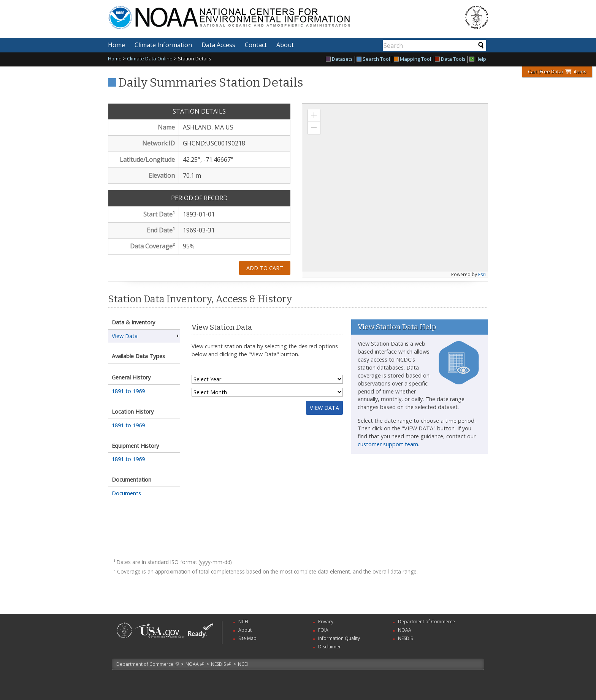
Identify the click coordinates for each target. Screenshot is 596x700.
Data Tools (450, 59)
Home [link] (115, 58)
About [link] (245, 630)
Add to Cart (265, 268)
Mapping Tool (412, 59)
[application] (395, 191)
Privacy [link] (326, 622)
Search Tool (373, 59)
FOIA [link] (323, 630)
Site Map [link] (247, 638)
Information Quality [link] (339, 638)
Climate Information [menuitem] (163, 45)
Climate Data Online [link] (150, 58)
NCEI (243, 664)
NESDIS (218, 664)
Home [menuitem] (117, 45)
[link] (124, 639)
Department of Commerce (145, 664)
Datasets (339, 59)
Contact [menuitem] (256, 45)
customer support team (388, 444)
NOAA (192, 664)
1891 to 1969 (128, 391)
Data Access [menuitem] (218, 45)
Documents (126, 493)
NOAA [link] (405, 630)
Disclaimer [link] (330, 647)
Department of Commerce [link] (426, 622)
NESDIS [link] (405, 638)
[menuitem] (340, 59)
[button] (314, 115)
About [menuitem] (285, 45)
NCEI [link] (243, 622)
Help (478, 59)
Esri (482, 274)
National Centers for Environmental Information (267, 13)
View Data (125, 336)
